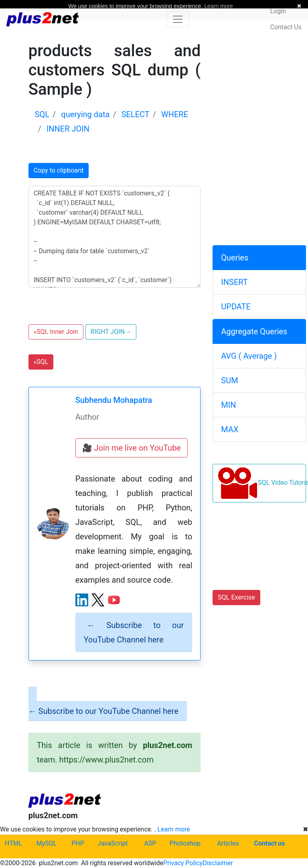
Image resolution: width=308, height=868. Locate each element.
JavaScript (112, 843)
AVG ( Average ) (249, 356)
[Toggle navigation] (178, 19)
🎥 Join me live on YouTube (132, 448)
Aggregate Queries (254, 331)
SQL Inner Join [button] (56, 332)
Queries (235, 258)
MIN (228, 405)
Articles (228, 843)
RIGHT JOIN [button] (111, 332)
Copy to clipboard (59, 170)
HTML (13, 843)
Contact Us (286, 27)
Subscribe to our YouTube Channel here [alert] (134, 632)
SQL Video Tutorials (262, 483)
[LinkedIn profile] (82, 600)
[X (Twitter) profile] (98, 600)
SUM (229, 380)
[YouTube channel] (114, 600)
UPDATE (236, 307)
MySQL (47, 843)
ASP (150, 843)
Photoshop (185, 843)
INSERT (234, 282)
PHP (78, 843)
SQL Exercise (236, 597)
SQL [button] (41, 362)
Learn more (174, 829)
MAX (230, 429)
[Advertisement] (259, 81)
